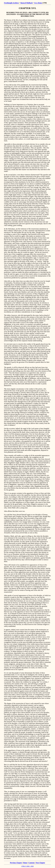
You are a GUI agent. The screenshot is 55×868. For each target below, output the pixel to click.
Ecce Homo (38, 3)
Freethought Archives (11, 3)
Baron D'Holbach (27, 3)
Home (25, 863)
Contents (31, 863)
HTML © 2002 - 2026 (27, 866)
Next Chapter (40, 863)
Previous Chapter (16, 863)
